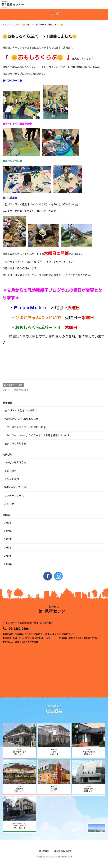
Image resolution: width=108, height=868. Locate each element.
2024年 (8, 531)
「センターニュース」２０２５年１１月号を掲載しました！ (37, 435)
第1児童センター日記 (13, 385)
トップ (6, 24)
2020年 (8, 564)
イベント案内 (12, 479)
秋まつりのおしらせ (15, 444)
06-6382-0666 (19, 629)
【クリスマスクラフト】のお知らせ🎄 (25, 427)
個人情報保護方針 (63, 851)
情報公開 (44, 851)
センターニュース (14, 496)
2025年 (8, 523)
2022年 (8, 548)
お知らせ (9, 504)
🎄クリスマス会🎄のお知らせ (21, 411)
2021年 (8, 556)
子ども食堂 (10, 471)
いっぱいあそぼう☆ (15, 463)
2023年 (8, 539)
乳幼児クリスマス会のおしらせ (21, 419)
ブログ (16, 24)
